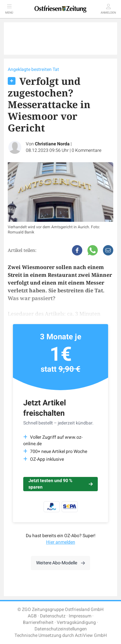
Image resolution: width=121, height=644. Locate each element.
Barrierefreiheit (38, 622)
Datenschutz (53, 616)
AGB (32, 616)
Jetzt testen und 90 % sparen (60, 484)
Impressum (80, 616)
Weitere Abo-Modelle (60, 563)
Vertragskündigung (76, 622)
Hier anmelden (61, 542)
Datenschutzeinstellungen (61, 629)
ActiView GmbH (91, 635)
